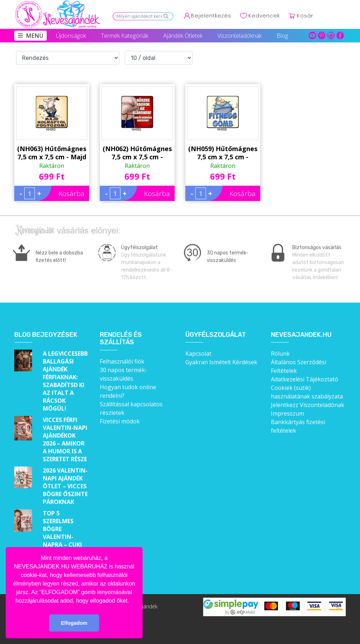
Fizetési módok (120, 421)
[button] (132, 601)
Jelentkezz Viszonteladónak (308, 405)
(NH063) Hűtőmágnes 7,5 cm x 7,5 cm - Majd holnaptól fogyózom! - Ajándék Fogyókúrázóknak (52, 153)
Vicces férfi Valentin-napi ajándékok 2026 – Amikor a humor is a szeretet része (65, 439)
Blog (282, 36)
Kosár (305, 16)
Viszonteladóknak (240, 36)
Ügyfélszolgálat (216, 335)
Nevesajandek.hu (301, 335)
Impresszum (287, 413)
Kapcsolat (198, 354)
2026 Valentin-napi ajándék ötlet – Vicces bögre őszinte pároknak (65, 486)
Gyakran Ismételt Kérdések (221, 362)
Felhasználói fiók (122, 361)
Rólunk (280, 354)
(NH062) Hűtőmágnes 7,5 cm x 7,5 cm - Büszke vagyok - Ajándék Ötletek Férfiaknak (137, 153)
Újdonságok (71, 36)
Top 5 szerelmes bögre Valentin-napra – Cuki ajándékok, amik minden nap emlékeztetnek (66, 545)
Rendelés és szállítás (121, 339)
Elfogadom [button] (74, 623)
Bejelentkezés (211, 16)
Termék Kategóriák (125, 36)
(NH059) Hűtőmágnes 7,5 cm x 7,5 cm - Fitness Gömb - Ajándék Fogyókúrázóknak (223, 153)
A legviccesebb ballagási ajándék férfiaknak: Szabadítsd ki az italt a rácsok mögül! (65, 381)
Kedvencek (264, 16)
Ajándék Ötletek (183, 36)
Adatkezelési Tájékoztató (305, 379)
